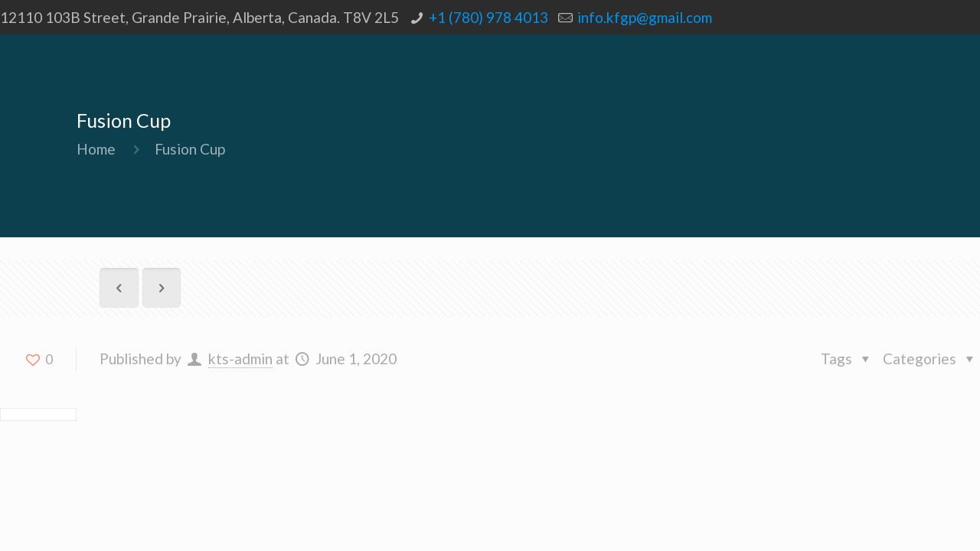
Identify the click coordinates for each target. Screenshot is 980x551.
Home (96, 149)
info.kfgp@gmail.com (645, 17)
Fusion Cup (190, 149)
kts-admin (240, 359)
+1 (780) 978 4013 (488, 17)
